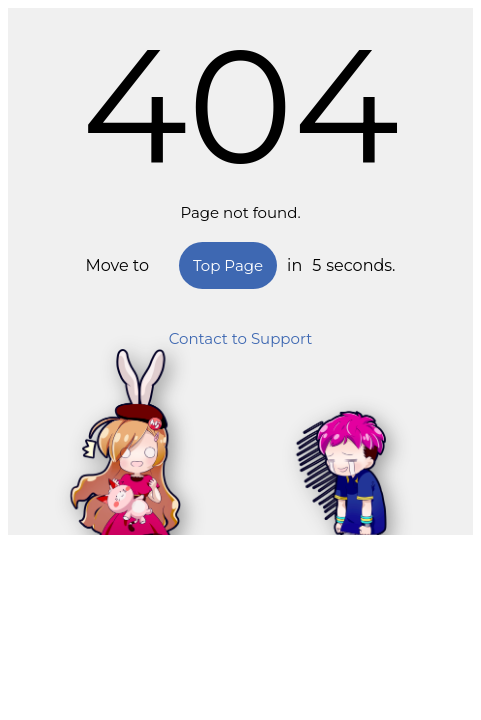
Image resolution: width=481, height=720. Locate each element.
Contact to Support (241, 338)
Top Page (228, 265)
